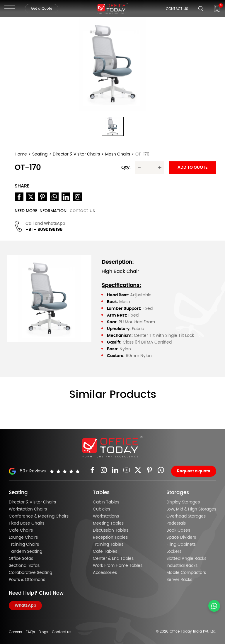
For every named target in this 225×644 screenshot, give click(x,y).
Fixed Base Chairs (27, 523)
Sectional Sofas (24, 566)
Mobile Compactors (186, 573)
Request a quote (194, 471)
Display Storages (183, 502)
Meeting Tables (108, 523)
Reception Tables (110, 537)
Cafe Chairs (21, 530)
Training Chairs (24, 545)
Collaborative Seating (30, 573)
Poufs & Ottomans (27, 580)
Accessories (105, 573)
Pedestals (176, 523)
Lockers (174, 552)
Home (21, 154)
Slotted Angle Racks (186, 559)
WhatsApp (25, 606)
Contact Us (177, 9)
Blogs (43, 632)
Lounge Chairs (23, 537)
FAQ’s (30, 632)
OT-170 (142, 154)
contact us (82, 211)
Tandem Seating (25, 552)
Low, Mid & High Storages (191, 509)
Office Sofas (21, 559)
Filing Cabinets (181, 545)
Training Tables (108, 545)
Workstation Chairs (28, 509)
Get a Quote (42, 9)
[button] (113, 126)
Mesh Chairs (118, 154)
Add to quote (192, 168)
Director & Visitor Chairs (76, 154)
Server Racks (179, 580)
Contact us (62, 632)
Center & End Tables (113, 559)
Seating (40, 154)
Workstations (106, 516)
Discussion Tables (111, 530)
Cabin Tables (106, 502)
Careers (15, 632)
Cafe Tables (105, 552)
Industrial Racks (182, 566)
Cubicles (102, 509)
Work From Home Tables (118, 566)
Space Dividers (181, 537)
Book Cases (178, 530)
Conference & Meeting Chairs (39, 516)
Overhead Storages (186, 516)
